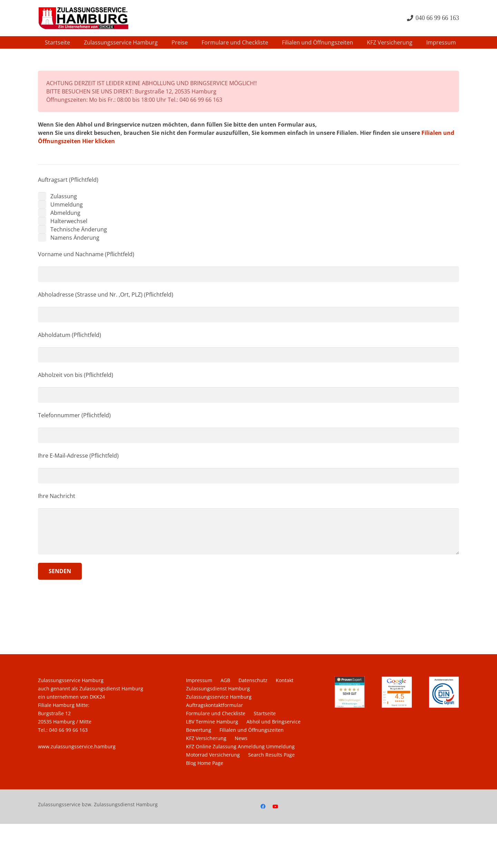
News (241, 738)
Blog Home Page (205, 763)
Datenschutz (253, 680)
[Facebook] (263, 807)
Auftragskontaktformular (215, 705)
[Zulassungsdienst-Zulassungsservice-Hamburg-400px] (83, 18)
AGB (225, 680)
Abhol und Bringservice (274, 722)
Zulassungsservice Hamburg (219, 697)
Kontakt (285, 680)
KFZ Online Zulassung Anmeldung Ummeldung (240, 746)
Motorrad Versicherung (213, 755)
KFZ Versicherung (206, 738)
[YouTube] (275, 807)
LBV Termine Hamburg (212, 722)
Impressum (199, 680)
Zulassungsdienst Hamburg (218, 689)
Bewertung (199, 730)
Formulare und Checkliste (216, 713)
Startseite (265, 713)
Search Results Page (271, 755)
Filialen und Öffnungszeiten (252, 730)
